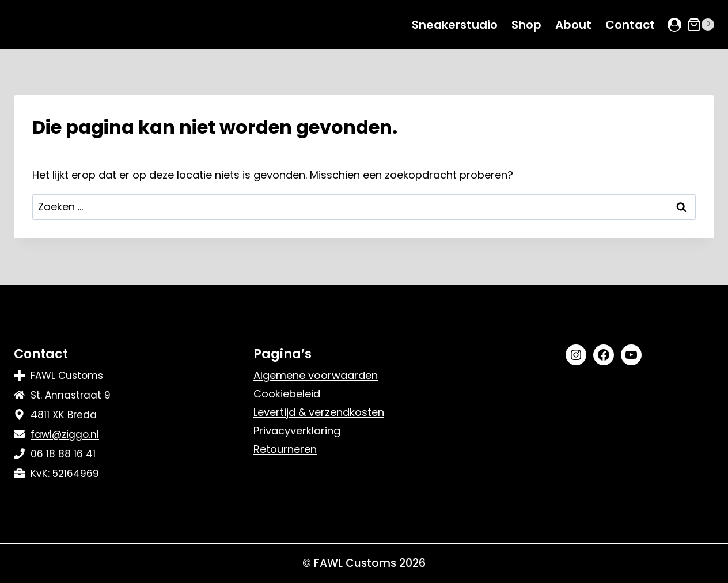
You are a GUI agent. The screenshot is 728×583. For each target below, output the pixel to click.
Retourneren (285, 449)
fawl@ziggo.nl (65, 434)
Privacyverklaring (297, 431)
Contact (630, 25)
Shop (526, 25)
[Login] (674, 25)
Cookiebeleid (287, 394)
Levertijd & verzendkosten (319, 412)
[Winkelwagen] (701, 25)
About (573, 25)
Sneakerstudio (455, 25)
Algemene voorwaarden (316, 375)
